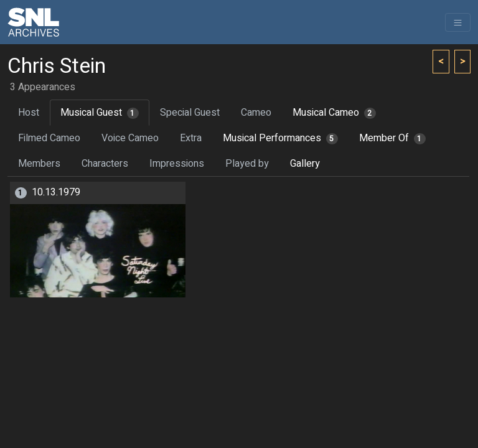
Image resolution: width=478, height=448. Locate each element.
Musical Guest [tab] (100, 113)
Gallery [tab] (305, 164)
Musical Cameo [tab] (334, 113)
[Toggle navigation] (458, 22)
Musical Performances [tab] (280, 138)
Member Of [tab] (392, 138)
